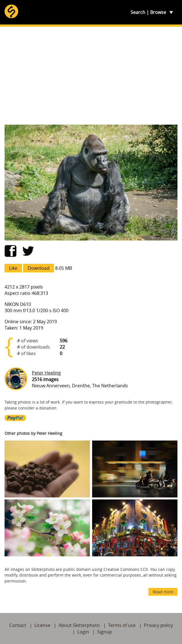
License (42, 625)
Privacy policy (158, 625)
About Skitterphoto (79, 625)
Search (138, 12)
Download (39, 268)
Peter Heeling (46, 373)
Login (83, 632)
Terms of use (122, 625)
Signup (105, 632)
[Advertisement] (91, 76)
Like (13, 268)
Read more (163, 592)
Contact (18, 625)
